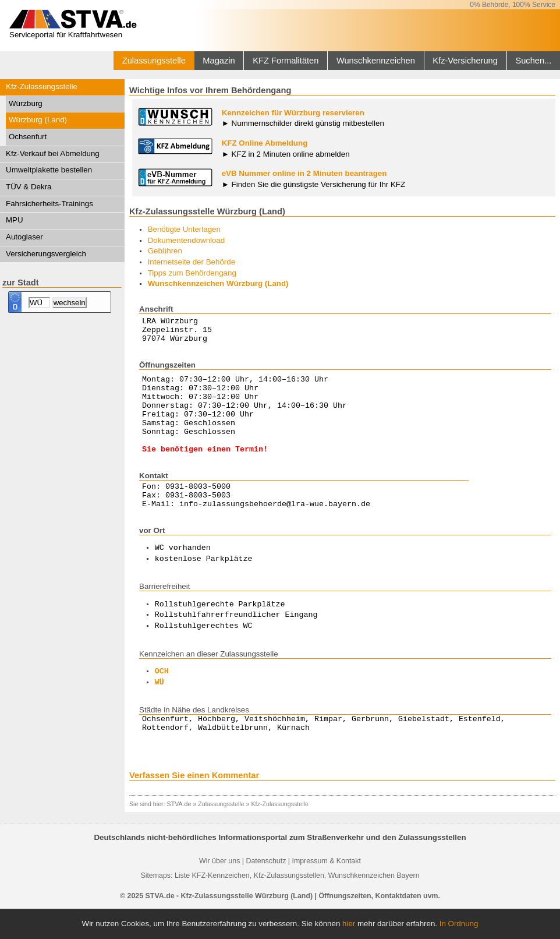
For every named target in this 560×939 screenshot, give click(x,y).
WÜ (160, 709)
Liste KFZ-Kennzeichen (212, 905)
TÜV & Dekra (29, 187)
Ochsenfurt (28, 137)
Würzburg (26, 103)
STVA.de (179, 834)
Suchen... (533, 61)
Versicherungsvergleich (46, 254)
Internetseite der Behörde (192, 262)
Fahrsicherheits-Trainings (49, 204)
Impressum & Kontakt (326, 891)
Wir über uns (219, 891)
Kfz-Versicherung (465, 61)
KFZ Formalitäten (286, 61)
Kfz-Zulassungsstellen (289, 905)
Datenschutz (266, 891)
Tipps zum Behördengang (192, 273)
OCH (162, 698)
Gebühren (165, 251)
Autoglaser (24, 237)
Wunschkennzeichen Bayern (374, 905)
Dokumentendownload (187, 240)
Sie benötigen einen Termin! (205, 469)
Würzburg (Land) (38, 120)
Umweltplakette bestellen (49, 170)
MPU (15, 220)
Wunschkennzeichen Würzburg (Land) (218, 283)
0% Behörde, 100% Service (513, 5)
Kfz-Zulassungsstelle (42, 87)
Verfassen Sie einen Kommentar (194, 805)
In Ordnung (459, 924)
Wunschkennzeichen (376, 61)
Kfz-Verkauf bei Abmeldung (53, 153)
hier (349, 924)
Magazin (219, 61)
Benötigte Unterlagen (184, 229)
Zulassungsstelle (154, 61)
